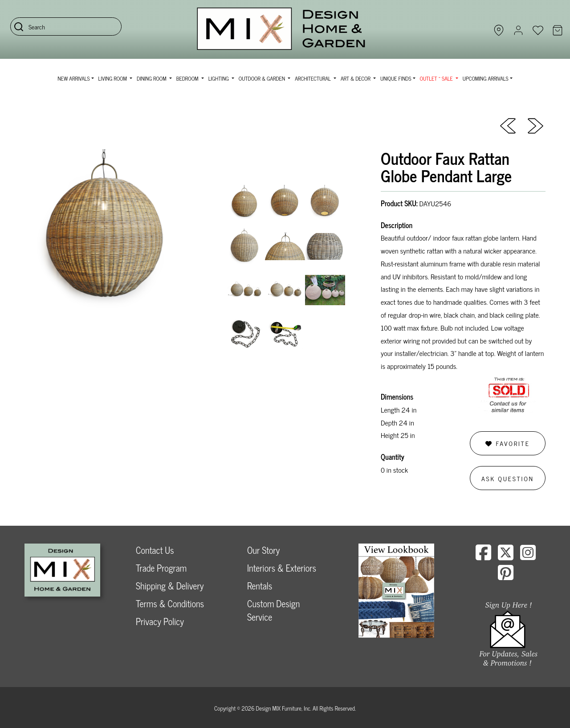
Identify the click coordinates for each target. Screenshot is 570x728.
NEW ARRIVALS (73, 78)
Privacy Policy (160, 621)
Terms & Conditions (170, 603)
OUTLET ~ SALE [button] (437, 78)
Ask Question (508, 478)
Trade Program (161, 568)
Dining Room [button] (152, 78)
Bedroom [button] (188, 78)
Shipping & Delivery (170, 586)
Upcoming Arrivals (486, 78)
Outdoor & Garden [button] (263, 78)
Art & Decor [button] (356, 78)
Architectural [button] (313, 78)
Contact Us (155, 550)
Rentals (260, 586)
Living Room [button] (113, 78)
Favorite (507, 443)
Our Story (263, 550)
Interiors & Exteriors (282, 568)
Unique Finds (396, 78)
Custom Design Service (273, 610)
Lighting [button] (219, 78)
